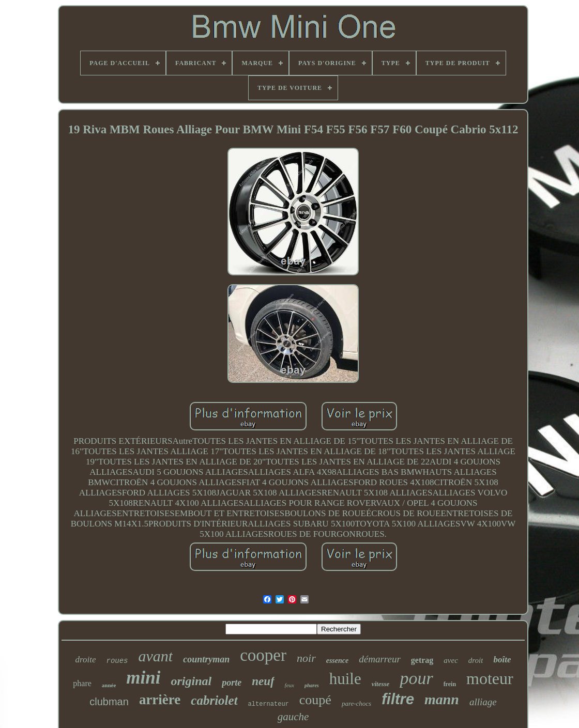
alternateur (269, 704)
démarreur (380, 659)
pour (416, 678)
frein (450, 684)
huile (345, 679)
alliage (483, 702)
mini (143, 678)
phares (312, 685)
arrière (160, 700)
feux (289, 685)
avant (156, 656)
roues (117, 661)
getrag (422, 660)
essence (338, 661)
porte (232, 683)
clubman (109, 702)
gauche (293, 717)
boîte (502, 660)
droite (86, 660)
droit (476, 660)
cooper (263, 655)
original (191, 681)
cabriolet (214, 700)
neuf (263, 681)
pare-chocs (356, 703)
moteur (490, 678)
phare (82, 683)
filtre (398, 699)
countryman (206, 659)
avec (451, 660)
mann (442, 699)
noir (306, 658)
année (109, 685)
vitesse (381, 684)
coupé (315, 700)
